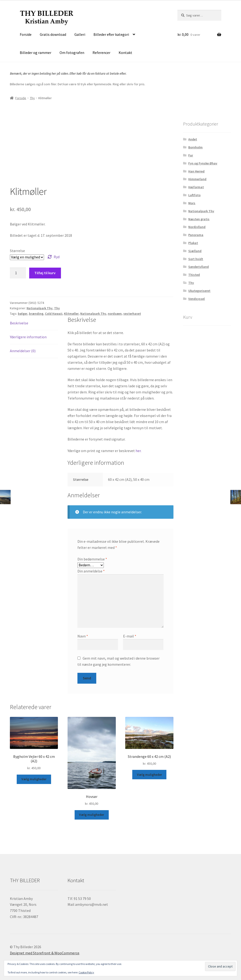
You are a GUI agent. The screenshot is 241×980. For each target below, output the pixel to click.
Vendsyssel (197, 299)
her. (139, 451)
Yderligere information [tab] (28, 337)
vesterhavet (132, 314)
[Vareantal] (18, 273)
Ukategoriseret (199, 291)
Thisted (194, 275)
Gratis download (53, 34)
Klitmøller (71, 314)
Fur (191, 155)
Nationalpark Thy (40, 308)
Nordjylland (197, 227)
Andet (193, 139)
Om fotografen (72, 53)
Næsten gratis (199, 219)
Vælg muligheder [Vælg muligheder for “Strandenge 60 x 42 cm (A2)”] (149, 775)
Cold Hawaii (54, 314)
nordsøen (115, 314)
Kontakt (125, 53)
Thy (32, 98)
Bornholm (195, 147)
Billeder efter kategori (111, 34)
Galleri (80, 34)
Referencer (101, 53)
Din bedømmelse (92, 559)
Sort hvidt (196, 259)
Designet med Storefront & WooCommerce (45, 953)
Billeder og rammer (36, 53)
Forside (26, 34)
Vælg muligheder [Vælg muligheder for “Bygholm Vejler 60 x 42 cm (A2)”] (34, 779)
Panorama (196, 235)
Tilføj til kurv (45, 273)
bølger (23, 314)
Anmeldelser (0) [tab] (23, 351)
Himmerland (197, 179)
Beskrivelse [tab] (19, 323)
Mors (192, 203)
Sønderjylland (199, 267)
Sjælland (195, 251)
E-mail (130, 636)
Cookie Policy (86, 972)
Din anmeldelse (91, 571)
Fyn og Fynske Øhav (203, 163)
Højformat (196, 187)
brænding (36, 314)
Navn (83, 636)
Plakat (193, 243)
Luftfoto (194, 195)
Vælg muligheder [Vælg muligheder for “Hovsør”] (92, 815)
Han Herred (196, 171)
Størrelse (17, 251)
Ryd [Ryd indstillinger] (57, 257)
